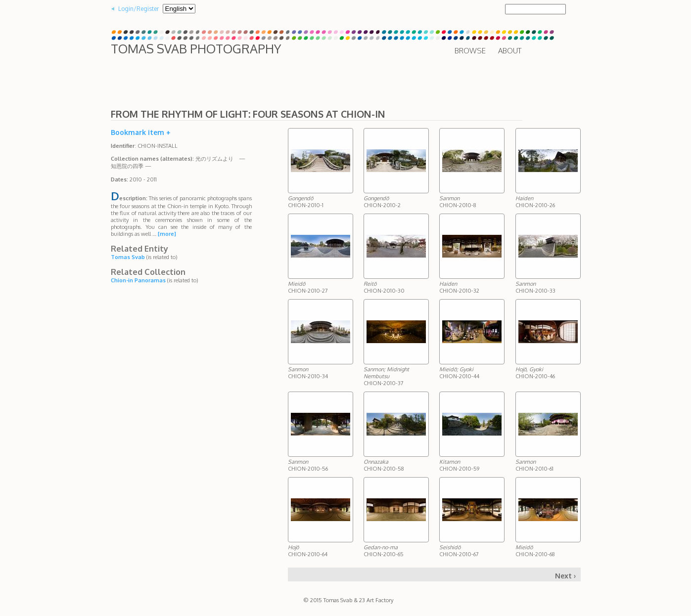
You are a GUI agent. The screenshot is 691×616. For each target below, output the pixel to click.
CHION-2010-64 (308, 551)
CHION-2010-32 (459, 287)
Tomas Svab (128, 257)
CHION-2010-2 (382, 202)
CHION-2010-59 (459, 465)
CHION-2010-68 (535, 551)
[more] (167, 234)
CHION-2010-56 (308, 465)
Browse (470, 51)
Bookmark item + (141, 132)
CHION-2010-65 (384, 551)
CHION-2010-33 (535, 287)
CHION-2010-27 (308, 287)
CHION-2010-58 (384, 465)
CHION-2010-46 (535, 373)
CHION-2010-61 (534, 465)
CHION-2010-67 (459, 551)
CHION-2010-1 (306, 202)
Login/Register (138, 9)
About (510, 51)
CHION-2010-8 (458, 202)
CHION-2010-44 (459, 373)
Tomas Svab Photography (196, 48)
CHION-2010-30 (384, 287)
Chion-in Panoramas (138, 280)
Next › (565, 576)
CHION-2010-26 (535, 202)
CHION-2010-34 (308, 373)
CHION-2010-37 (386, 376)
